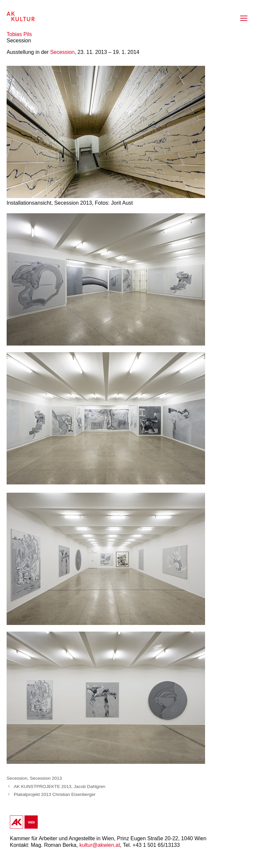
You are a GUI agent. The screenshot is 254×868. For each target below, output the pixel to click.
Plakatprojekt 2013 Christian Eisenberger (55, 794)
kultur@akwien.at (100, 845)
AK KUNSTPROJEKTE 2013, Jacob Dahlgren (60, 786)
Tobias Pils (19, 34)
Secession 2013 (46, 778)
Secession (63, 52)
